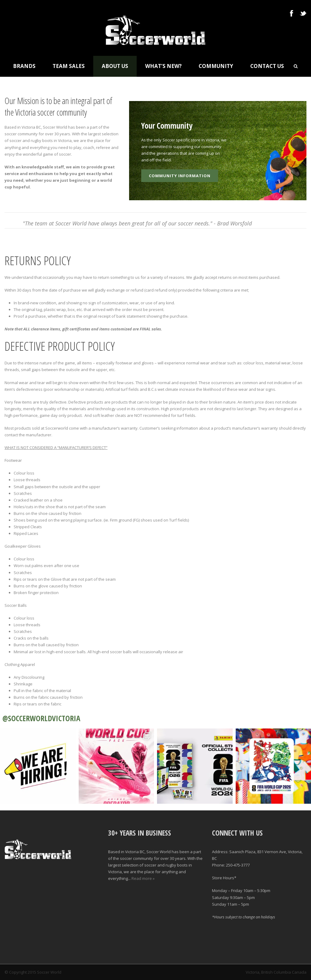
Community (216, 66)
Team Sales (69, 66)
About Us (115, 66)
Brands (24, 66)
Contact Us (267, 66)
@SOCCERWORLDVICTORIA (41, 718)
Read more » (143, 878)
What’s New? (163, 66)
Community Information (180, 176)
